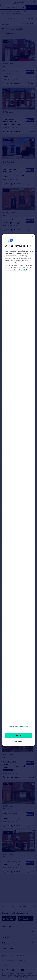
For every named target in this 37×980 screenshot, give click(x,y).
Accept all (18, 735)
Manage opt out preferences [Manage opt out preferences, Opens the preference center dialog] (19, 727)
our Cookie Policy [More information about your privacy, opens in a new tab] (22, 270)
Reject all (18, 742)
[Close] (32, 237)
